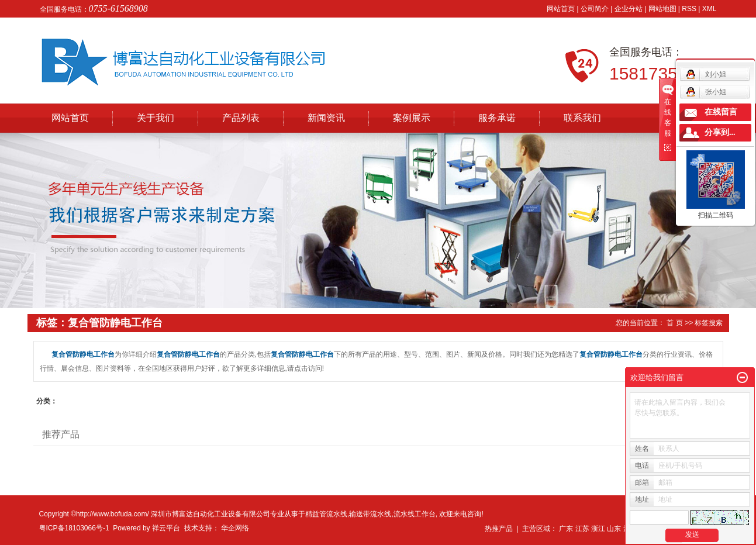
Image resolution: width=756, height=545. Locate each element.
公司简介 (595, 9)
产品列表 (241, 118)
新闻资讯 (326, 118)
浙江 (598, 529)
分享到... (720, 132)
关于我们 (156, 118)
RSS (689, 9)
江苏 (582, 529)
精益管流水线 (326, 514)
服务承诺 (497, 118)
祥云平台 (166, 528)
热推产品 (499, 529)
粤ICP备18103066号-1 (74, 528)
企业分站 (629, 9)
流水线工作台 (415, 514)
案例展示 (412, 118)
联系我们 (582, 118)
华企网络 (235, 528)
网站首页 (561, 9)
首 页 (674, 323)
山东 (614, 529)
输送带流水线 (370, 514)
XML (710, 9)
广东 (566, 529)
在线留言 (721, 112)
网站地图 (662, 9)
